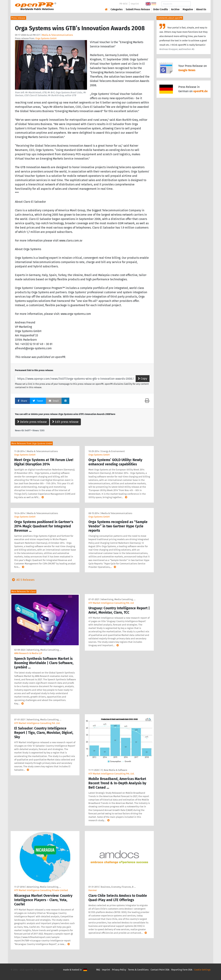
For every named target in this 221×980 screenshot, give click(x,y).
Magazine (188, 9)
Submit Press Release (138, 9)
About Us (201, 9)
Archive (175, 9)
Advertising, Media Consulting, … (44, 650)
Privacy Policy (119, 970)
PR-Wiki (124, 4)
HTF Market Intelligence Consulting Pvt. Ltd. (37, 723)
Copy (143, 379)
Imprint (135, 4)
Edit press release (65, 422)
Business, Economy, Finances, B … (118, 887)
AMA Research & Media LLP (28, 653)
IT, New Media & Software (114, 770)
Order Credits (161, 9)
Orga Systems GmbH (46, 38)
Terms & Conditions (138, 970)
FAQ (98, 970)
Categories (117, 9)
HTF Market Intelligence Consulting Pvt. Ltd (111, 603)
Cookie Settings (202, 970)
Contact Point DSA (160, 970)
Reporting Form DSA (182, 970)
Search (198, 4)
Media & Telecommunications (57, 35)
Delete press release (32, 422)
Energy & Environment (113, 451)
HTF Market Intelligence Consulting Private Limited (41, 890)
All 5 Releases (23, 580)
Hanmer (93, 890)
